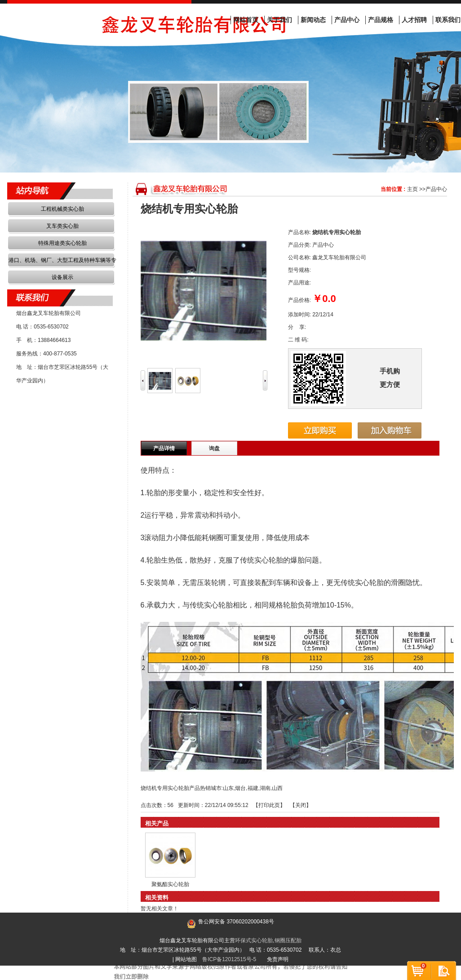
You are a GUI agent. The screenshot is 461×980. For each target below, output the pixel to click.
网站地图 (186, 959)
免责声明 (278, 959)
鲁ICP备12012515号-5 (229, 959)
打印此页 (269, 805)
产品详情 (164, 448)
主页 (412, 189)
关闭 (301, 805)
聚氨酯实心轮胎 (170, 884)
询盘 (214, 448)
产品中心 (436, 189)
